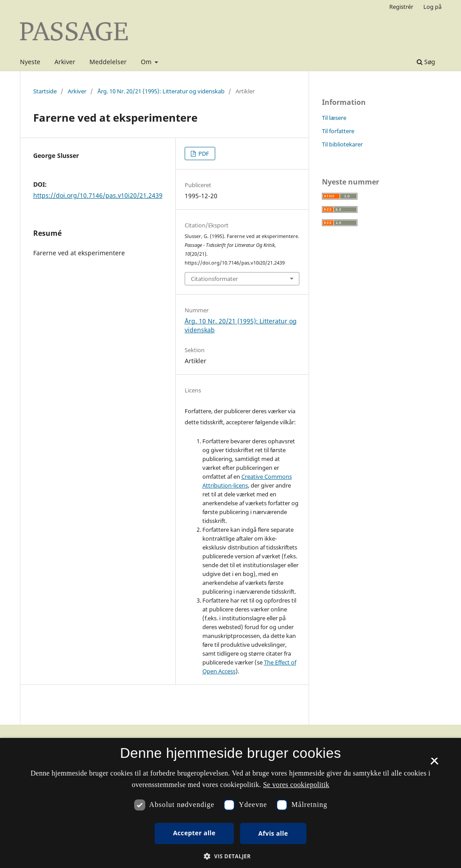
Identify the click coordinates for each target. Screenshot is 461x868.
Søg (426, 62)
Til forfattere (338, 131)
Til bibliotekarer (342, 144)
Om (147, 62)
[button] (230, 856)
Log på (432, 7)
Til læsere (334, 118)
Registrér (401, 7)
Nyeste (30, 62)
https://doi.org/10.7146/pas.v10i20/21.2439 (98, 195)
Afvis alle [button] (273, 833)
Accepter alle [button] (194, 833)
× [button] (434, 764)
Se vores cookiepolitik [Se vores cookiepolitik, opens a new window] (296, 785)
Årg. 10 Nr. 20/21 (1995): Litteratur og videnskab (161, 91)
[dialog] (230, 803)
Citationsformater (214, 279)
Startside (45, 91)
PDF (203, 154)
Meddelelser (108, 62)
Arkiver (65, 62)
